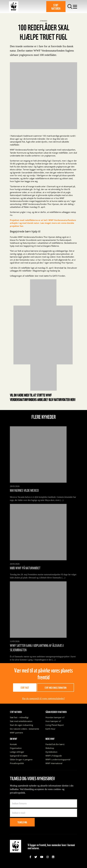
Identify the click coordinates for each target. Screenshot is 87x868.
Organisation (16, 748)
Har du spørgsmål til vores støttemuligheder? (43, 699)
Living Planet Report (55, 725)
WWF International (54, 763)
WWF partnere (16, 733)
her (72, 399)
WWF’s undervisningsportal (58, 759)
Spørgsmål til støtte (19, 756)
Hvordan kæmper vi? (55, 717)
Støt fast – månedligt (19, 717)
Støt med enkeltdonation (55, 688)
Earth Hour (50, 729)
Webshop (50, 748)
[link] (30, 857)
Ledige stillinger (17, 752)
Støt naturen (56, 7)
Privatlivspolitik (17, 763)
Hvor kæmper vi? (53, 721)
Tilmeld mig (22, 822)
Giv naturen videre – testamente (24, 729)
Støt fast (25, 688)
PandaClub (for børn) (55, 744)
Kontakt (13, 744)
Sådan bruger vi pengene (21, 759)
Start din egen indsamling (21, 725)
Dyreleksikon (51, 752)
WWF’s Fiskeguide (54, 756)
